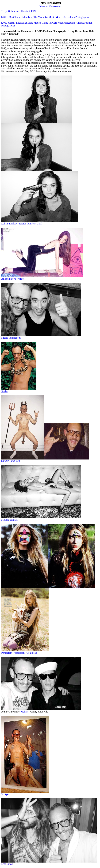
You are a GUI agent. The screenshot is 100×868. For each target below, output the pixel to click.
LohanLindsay (9, 224)
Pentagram (7, 653)
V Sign (5, 794)
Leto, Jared (7, 864)
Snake (4, 391)
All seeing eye (13, 279)
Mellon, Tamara (9, 520)
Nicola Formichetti (11, 338)
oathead (33, 653)
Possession (19, 653)
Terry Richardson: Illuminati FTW (19, 11)
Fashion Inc (44, 6)
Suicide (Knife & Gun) (30, 224)
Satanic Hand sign (11, 461)
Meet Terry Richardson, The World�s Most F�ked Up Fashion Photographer (45, 17)
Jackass (25, 712)
